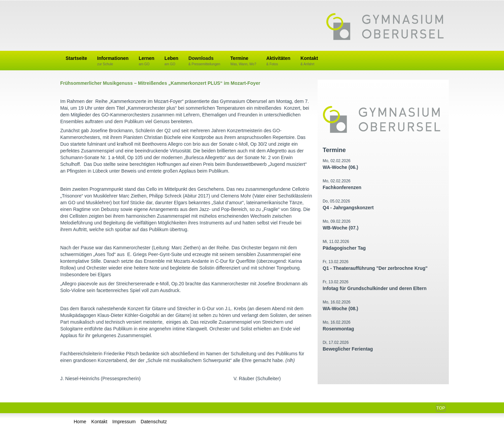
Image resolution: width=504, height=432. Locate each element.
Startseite (76, 58)
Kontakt (309, 61)
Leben (171, 61)
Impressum (124, 422)
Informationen (113, 61)
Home (80, 422)
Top (441, 408)
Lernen (147, 61)
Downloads (204, 61)
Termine (243, 61)
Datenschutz (154, 422)
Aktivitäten (278, 61)
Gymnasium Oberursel (385, 27)
